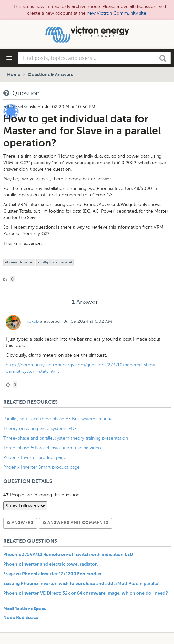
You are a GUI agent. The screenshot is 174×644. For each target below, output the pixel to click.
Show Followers (25, 505)
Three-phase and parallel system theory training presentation (66, 438)
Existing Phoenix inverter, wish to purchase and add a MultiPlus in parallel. (82, 584)
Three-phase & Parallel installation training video (52, 448)
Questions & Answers (50, 75)
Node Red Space (21, 618)
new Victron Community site (117, 13)
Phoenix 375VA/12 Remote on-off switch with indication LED (68, 555)
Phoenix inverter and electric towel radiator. (51, 564)
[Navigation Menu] (9, 58)
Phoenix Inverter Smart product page (41, 467)
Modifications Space (25, 609)
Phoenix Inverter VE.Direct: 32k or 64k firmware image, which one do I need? (86, 593)
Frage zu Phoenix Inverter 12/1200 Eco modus (52, 574)
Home (14, 75)
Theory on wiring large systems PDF (40, 428)
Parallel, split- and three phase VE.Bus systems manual (59, 419)
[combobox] (94, 58)
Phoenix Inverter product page (35, 457)
